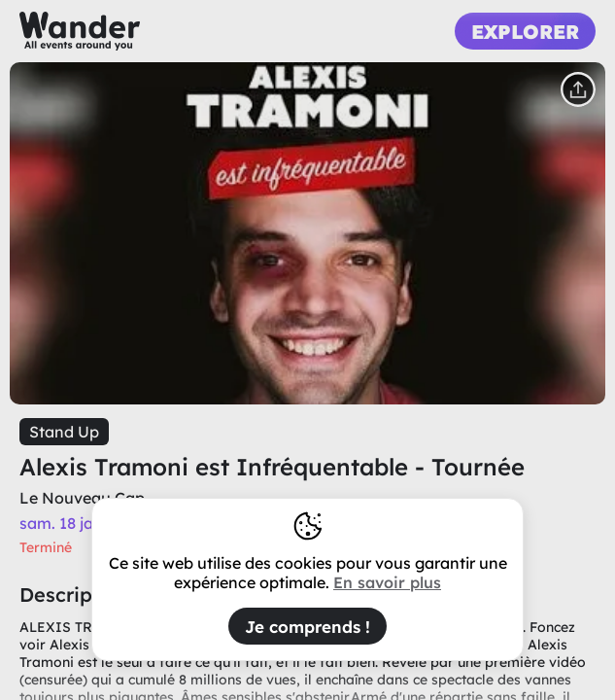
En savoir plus (387, 582)
